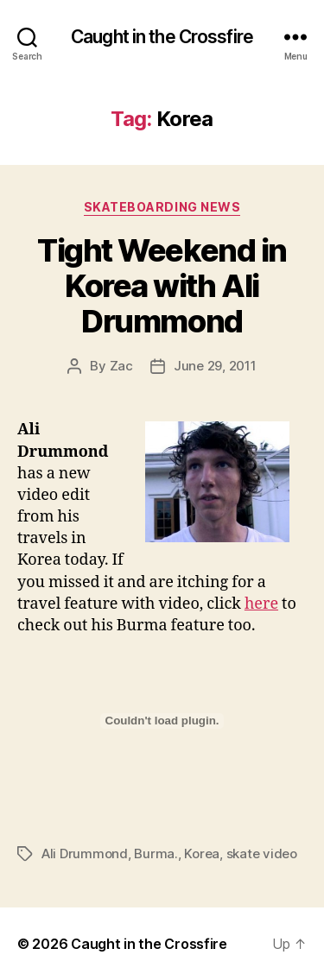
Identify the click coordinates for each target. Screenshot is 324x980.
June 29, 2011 (215, 366)
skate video (262, 854)
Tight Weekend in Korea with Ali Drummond (162, 286)
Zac (121, 366)
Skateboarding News (162, 207)
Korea (202, 854)
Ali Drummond (85, 854)
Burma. (156, 854)
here (261, 604)
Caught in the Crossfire (162, 37)
